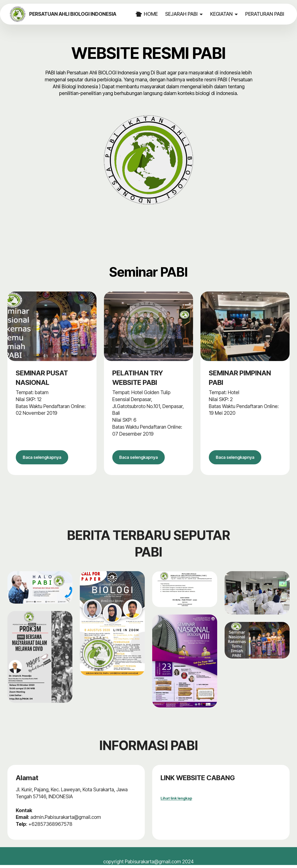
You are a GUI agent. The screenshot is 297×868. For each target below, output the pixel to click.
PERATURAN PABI (265, 14)
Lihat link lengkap (176, 801)
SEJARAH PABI (182, 14)
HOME (147, 14)
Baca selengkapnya (46, 459)
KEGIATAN (222, 14)
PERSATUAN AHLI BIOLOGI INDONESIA (76, 14)
